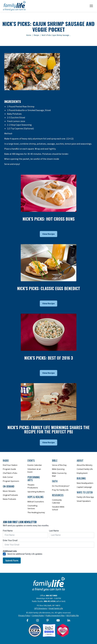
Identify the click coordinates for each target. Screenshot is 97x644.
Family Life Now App (85, 497)
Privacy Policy (24, 615)
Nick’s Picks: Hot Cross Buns (49, 219)
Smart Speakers (84, 501)
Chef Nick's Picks (10, 473)
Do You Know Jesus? (61, 486)
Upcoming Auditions (36, 492)
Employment (82, 473)
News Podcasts (9, 499)
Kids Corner (8, 477)
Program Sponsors (11, 481)
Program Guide (9, 469)
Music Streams (9, 491)
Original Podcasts (10, 495)
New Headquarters (85, 483)
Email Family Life (56, 608)
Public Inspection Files (55, 615)
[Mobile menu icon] (91, 6)
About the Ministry (85, 465)
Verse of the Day (59, 465)
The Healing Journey (36, 512)
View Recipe (48, 234)
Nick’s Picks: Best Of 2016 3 (49, 358)
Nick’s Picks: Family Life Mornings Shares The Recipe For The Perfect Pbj (48, 430)
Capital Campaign (84, 487)
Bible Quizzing (58, 469)
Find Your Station (10, 465)
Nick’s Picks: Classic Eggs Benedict (49, 288)
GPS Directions (41, 608)
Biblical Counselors (36, 502)
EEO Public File (73, 615)
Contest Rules (38, 615)
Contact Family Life (85, 469)
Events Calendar (35, 465)
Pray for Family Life (60, 490)
